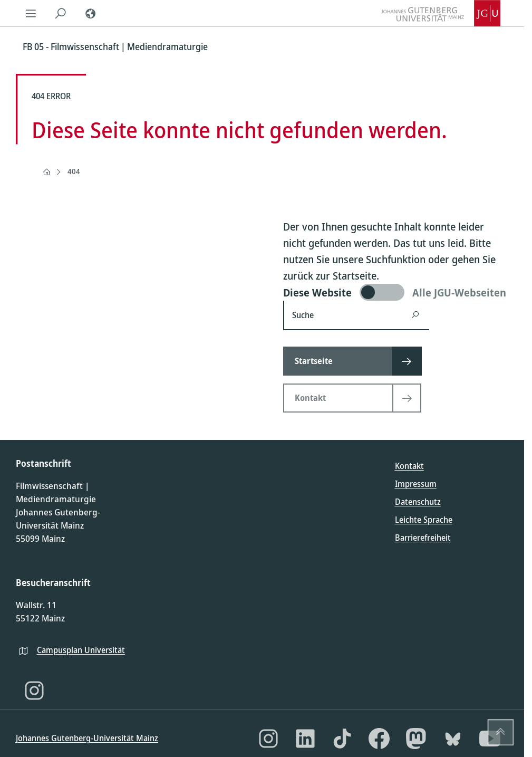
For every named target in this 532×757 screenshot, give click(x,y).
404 (74, 171)
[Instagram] (34, 691)
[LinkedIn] (305, 739)
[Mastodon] (416, 739)
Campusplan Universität (81, 650)
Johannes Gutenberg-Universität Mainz (87, 738)
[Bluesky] (453, 739)
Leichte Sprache (424, 520)
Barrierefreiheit (423, 538)
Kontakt (409, 466)
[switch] (396, 292)
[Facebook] (379, 739)
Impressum (416, 484)
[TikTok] (342, 739)
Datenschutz (418, 502)
